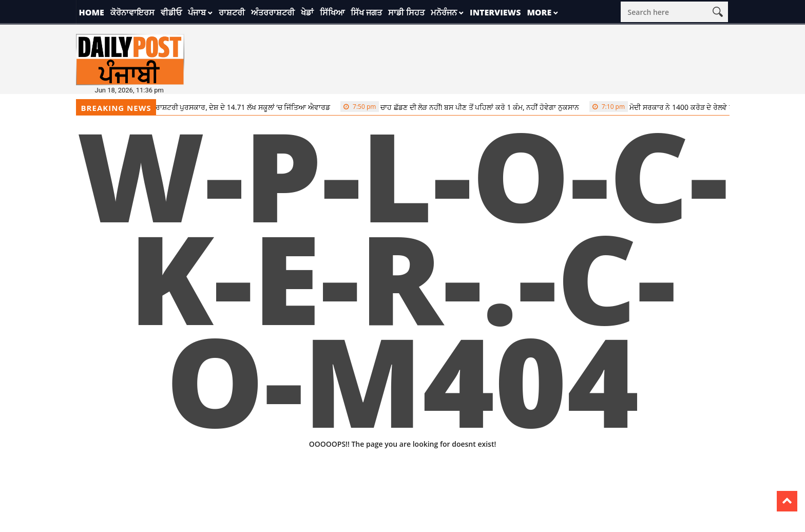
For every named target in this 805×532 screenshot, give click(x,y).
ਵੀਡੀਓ (171, 12)
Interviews (495, 12)
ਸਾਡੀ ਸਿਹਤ (406, 12)
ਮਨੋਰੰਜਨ (444, 12)
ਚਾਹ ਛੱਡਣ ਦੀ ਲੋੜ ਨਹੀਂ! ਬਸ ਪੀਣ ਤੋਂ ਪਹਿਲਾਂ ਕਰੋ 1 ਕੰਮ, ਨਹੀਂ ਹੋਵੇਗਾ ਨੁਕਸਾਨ (465, 107)
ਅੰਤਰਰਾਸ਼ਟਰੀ (273, 12)
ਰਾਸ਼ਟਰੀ (232, 12)
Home (92, 12)
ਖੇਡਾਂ (307, 12)
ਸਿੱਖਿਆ (332, 12)
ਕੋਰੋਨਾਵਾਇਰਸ (132, 12)
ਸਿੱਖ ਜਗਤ (366, 12)
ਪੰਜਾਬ (197, 12)
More (539, 12)
